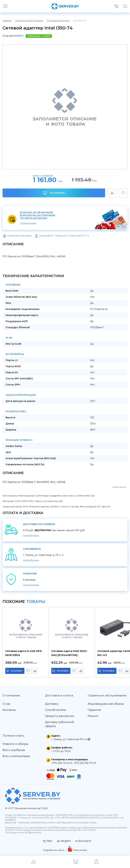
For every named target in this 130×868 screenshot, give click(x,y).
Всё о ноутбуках (14, 750)
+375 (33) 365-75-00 (85, 763)
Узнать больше (28, 223)
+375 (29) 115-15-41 (62, 763)
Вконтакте (83, 841)
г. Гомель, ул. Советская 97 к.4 (71, 739)
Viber (48, 841)
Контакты (9, 710)
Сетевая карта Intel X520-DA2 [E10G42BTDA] (69, 653)
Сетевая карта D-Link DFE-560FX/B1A (24, 653)
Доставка (52, 704)
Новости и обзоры (15, 744)
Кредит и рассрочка (59, 716)
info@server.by (33, 833)
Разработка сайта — (55, 850)
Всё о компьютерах (16, 756)
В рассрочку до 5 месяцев (38, 215)
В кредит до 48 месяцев (36, 212)
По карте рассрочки (34, 218)
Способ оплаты (56, 710)
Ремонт (93, 716)
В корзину (54, 193)
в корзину (17, 671)
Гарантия (94, 710)
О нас (7, 704)
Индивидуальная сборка (106, 704)
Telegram (64, 841)
